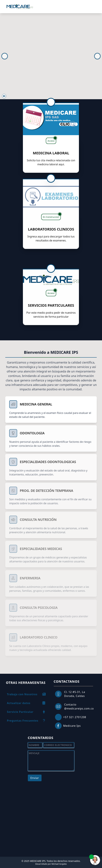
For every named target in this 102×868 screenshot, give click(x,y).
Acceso (52, 140)
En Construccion (52, 211)
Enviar (35, 778)
